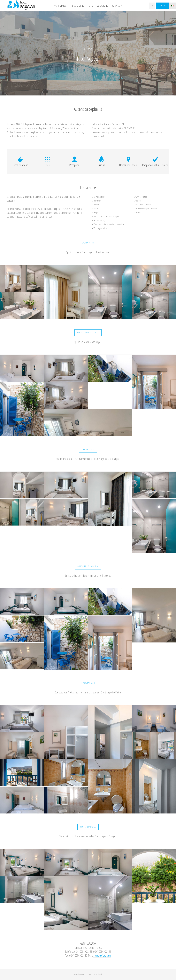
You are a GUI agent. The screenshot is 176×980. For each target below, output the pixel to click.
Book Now (117, 6)
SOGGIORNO (78, 6)
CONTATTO (162, 6)
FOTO (91, 6)
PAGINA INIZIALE (61, 6)
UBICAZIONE (102, 6)
